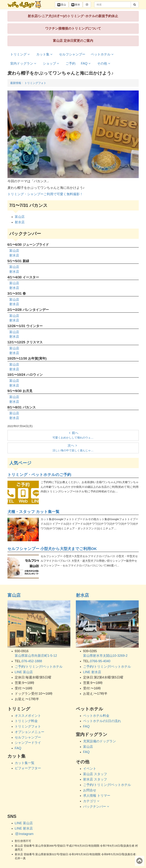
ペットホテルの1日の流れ (102, 721)
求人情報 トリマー (97, 796)
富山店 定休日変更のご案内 (73, 41)
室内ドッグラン (24, 63)
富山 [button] (62, 5)
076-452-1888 (32, 661)
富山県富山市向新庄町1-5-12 (36, 656)
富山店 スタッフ (95, 774)
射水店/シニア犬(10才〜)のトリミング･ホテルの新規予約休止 (73, 16)
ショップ (51, 63)
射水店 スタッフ (95, 779)
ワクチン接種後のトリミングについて (73, 28)
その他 (104, 63)
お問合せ (90, 790)
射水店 (20, 222)
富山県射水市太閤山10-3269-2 (105, 656)
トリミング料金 (26, 721)
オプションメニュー (30, 732)
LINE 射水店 (92, 672)
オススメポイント (28, 716)
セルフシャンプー (72, 54)
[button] (87, 5)
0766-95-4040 (100, 661)
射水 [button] (76, 5)
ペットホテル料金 (96, 716)
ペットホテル (103, 54)
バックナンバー (97, 807)
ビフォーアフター (28, 768)
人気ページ (20, 463)
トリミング (21, 54)
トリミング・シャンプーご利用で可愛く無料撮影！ (45, 194)
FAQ (86, 63)
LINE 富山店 (24, 672)
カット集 (45, 54)
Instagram (24, 834)
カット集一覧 (25, 763)
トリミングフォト (28, 726)
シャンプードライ (28, 743)
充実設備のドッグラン (100, 741)
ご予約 (71, 63)
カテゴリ (92, 801)
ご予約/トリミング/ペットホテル (39, 667)
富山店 (20, 217)
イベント (90, 769)
